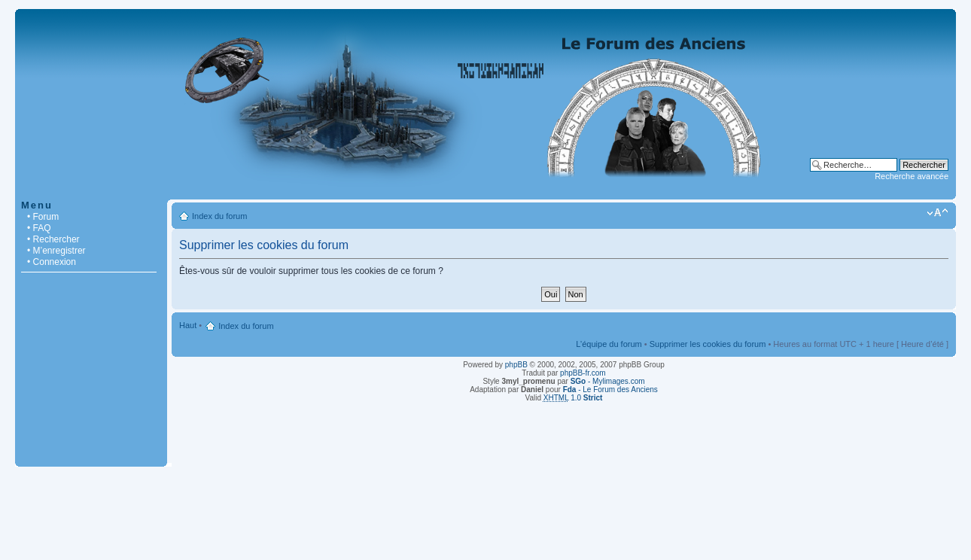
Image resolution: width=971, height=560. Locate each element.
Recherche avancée (912, 176)
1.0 (573, 398)
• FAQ (39, 228)
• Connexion (52, 262)
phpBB (516, 365)
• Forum (43, 217)
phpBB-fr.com (583, 373)
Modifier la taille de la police (938, 213)
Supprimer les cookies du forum (708, 344)
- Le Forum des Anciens (610, 390)
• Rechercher (53, 239)
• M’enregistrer (56, 251)
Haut (188, 325)
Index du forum (219, 216)
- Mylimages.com (608, 381)
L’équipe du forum (609, 344)
